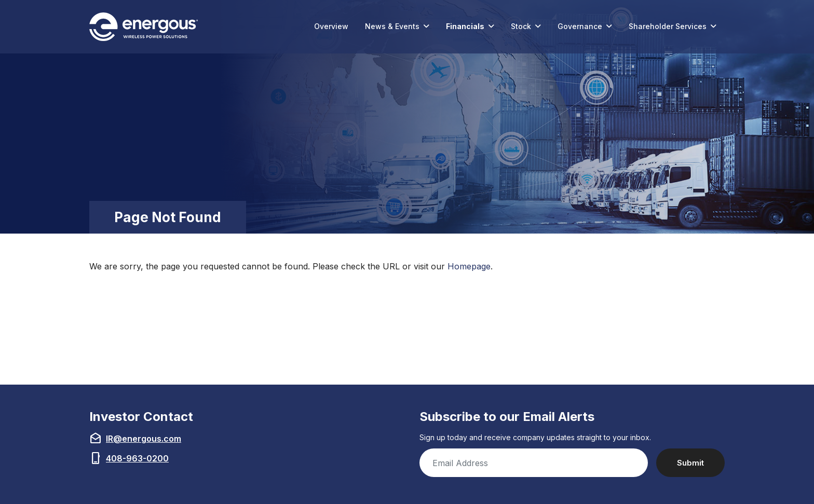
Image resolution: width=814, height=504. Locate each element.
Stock (521, 26)
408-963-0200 (137, 458)
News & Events (392, 26)
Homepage (469, 266)
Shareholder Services (668, 26)
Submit (690, 463)
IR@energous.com (144, 439)
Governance (580, 26)
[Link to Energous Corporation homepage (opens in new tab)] (146, 27)
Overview (331, 26)
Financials (465, 26)
